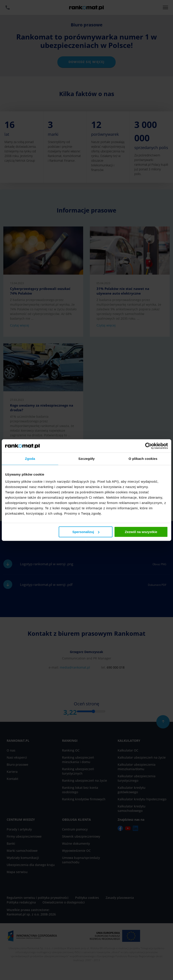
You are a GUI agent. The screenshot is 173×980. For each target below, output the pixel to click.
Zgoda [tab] (30, 459)
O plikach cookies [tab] (143, 459)
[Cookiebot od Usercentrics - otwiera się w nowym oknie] (148, 446)
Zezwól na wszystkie (141, 532)
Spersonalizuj (86, 532)
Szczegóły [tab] (86, 459)
